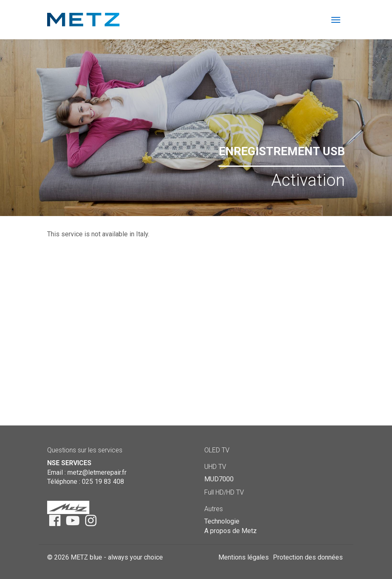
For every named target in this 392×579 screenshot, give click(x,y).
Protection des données (308, 557)
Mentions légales (244, 557)
